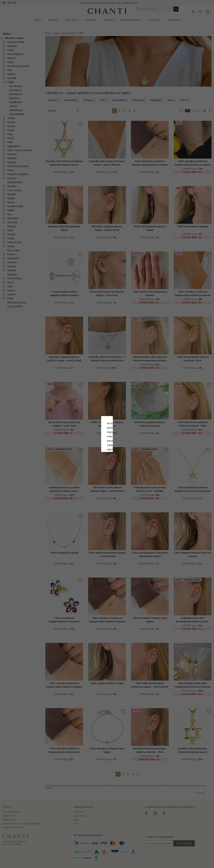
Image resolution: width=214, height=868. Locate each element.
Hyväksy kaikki (107, 454)
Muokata (122, 461)
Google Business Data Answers (107, 446)
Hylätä (92, 461)
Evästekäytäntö (118, 437)
